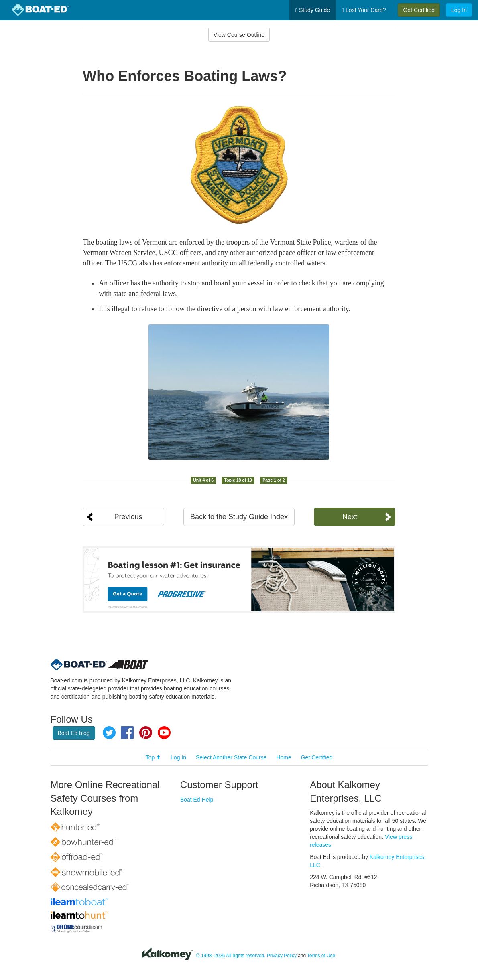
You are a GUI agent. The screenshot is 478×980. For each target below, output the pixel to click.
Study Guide (313, 10)
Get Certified (419, 10)
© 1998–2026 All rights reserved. (231, 956)
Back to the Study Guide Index (239, 517)
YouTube (164, 733)
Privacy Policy (282, 956)
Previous (128, 517)
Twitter (109, 733)
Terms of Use (321, 956)
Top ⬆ (153, 757)
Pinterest (146, 733)
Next (350, 517)
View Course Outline (239, 35)
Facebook (127, 733)
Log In (459, 10)
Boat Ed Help (197, 800)
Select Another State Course (231, 757)
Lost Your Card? (364, 10)
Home (284, 757)
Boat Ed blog (74, 733)
